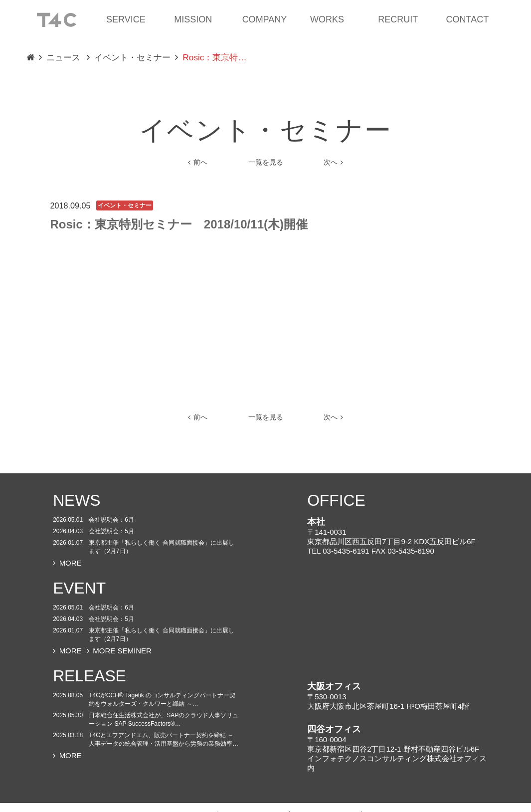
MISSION (193, 19)
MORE (67, 563)
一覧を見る (266, 162)
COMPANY (265, 19)
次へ (334, 162)
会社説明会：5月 (111, 531)
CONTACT (468, 19)
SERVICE (126, 19)
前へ (198, 162)
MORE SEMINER (119, 651)
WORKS (327, 19)
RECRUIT (398, 19)
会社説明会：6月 (111, 520)
